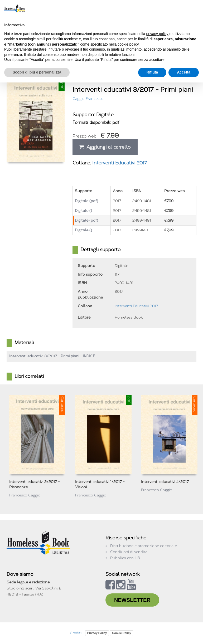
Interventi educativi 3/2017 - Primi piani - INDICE (52, 356)
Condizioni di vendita (129, 552)
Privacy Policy (97, 633)
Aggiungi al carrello (105, 147)
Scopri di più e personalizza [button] (37, 72)
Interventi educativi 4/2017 (165, 482)
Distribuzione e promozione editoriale (144, 546)
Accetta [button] (184, 72)
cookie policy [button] (128, 44)
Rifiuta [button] (152, 72)
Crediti (76, 633)
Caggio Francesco (88, 99)
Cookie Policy (122, 633)
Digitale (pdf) (86, 201)
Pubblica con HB (125, 558)
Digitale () (83, 211)
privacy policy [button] (157, 34)
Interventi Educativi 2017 (120, 163)
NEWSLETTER (132, 600)
